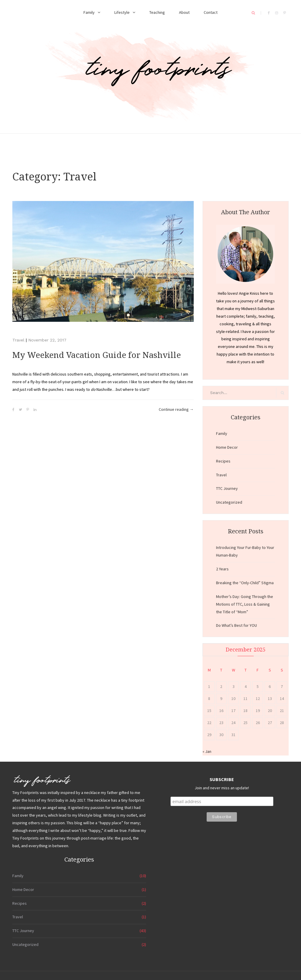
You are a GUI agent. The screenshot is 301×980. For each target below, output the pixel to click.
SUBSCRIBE (222, 779)
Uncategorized (229, 502)
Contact (211, 12)
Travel (18, 340)
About (184, 12)
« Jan (207, 751)
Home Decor (227, 447)
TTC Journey (227, 488)
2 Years (222, 569)
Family (89, 12)
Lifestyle (122, 12)
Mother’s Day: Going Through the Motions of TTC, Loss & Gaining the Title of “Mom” (245, 604)
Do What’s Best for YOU (236, 625)
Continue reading (176, 410)
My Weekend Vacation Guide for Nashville (97, 355)
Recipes (223, 461)
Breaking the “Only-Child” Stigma (245, 583)
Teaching (157, 12)
